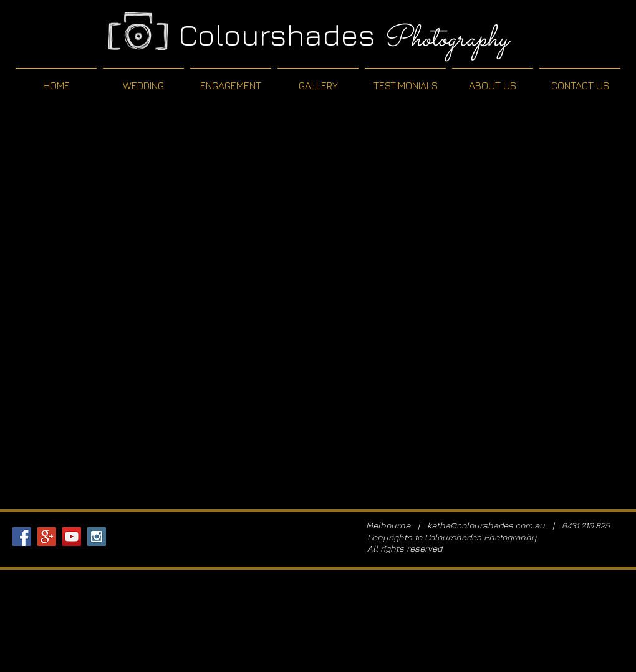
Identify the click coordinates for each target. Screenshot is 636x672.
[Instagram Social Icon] (97, 537)
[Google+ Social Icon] (47, 537)
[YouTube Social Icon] (72, 537)
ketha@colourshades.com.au (486, 525)
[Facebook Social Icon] (22, 537)
